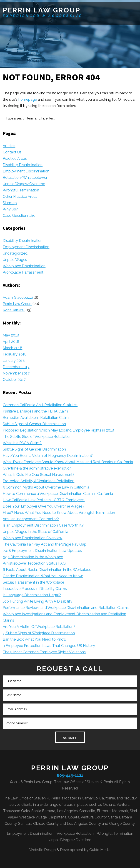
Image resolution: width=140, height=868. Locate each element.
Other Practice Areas (20, 197)
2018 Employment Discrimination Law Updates (42, 551)
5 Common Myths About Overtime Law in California (46, 487)
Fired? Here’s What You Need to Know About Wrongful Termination (59, 513)
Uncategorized (15, 253)
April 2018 (11, 342)
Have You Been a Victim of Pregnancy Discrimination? (48, 456)
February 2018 (15, 354)
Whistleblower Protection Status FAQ (34, 563)
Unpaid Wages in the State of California (35, 532)
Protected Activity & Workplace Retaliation (39, 481)
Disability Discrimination (23, 165)
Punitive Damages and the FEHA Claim (35, 411)
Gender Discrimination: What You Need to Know (43, 576)
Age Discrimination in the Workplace (33, 557)
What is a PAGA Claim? (22, 443)
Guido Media (100, 850)
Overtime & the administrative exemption (37, 468)
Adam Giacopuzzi (18, 297)
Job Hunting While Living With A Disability (37, 601)
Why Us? (10, 209)
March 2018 (12, 348)
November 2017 (16, 373)
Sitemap (10, 203)
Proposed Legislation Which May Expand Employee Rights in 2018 (58, 430)
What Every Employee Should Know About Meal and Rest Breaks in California (68, 462)
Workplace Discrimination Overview (32, 538)
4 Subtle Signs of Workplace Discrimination (39, 633)
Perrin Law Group (42, 10)
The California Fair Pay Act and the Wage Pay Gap (45, 544)
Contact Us (12, 152)
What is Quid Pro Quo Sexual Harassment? (39, 475)
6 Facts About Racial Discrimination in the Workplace (47, 570)
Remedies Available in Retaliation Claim (36, 418)
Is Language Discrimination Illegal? (32, 595)
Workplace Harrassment (23, 272)
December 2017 (16, 367)
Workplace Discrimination (24, 266)
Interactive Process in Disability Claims (35, 589)
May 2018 (11, 335)
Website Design (42, 850)
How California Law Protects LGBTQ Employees (44, 500)
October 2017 (14, 380)
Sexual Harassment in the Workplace (33, 582)
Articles (9, 146)
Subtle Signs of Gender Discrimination (34, 424)
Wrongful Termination (21, 190)
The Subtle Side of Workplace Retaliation (37, 437)
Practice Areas (15, 159)
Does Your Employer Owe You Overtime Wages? (44, 506)
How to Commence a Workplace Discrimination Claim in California (58, 494)
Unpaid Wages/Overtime (24, 184)
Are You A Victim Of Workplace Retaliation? (39, 627)
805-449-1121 (70, 775)
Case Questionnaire (19, 216)
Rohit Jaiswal (14, 310)
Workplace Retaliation (75, 833)
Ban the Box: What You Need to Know (35, 639)
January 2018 (14, 361)
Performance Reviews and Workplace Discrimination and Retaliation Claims (66, 608)
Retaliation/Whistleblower (25, 178)
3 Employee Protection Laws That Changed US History (49, 646)
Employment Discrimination (26, 171)
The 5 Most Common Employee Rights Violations (44, 652)
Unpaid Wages (15, 260)
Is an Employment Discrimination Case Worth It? (43, 525)
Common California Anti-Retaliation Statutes (40, 405)
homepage (28, 99)
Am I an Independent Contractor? (31, 519)
